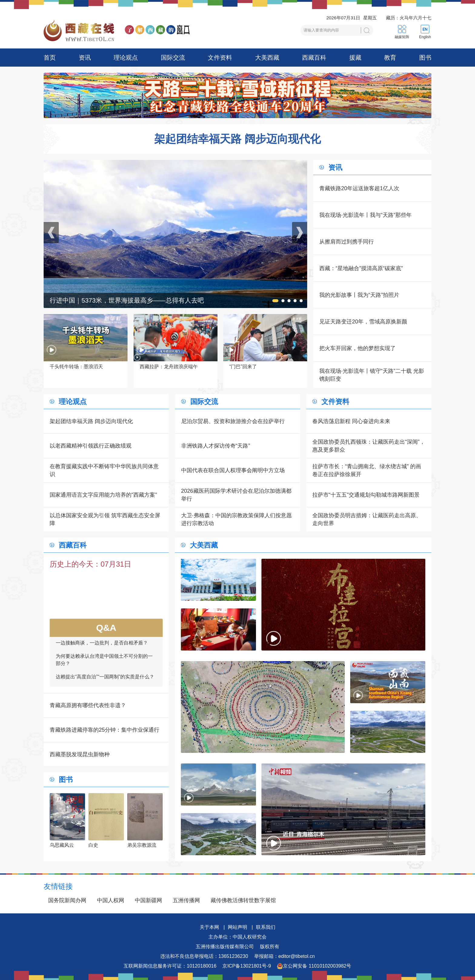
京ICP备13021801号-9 (247, 966)
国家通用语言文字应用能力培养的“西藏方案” (103, 495)
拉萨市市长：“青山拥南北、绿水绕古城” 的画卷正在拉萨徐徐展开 (367, 470)
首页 (50, 58)
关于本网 (209, 927)
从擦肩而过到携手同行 (347, 242)
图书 (425, 58)
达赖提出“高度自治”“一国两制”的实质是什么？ (105, 680)
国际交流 (173, 58)
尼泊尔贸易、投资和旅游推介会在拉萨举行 (233, 421)
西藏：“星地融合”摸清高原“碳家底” (361, 268)
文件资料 (220, 58)
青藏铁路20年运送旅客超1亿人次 (359, 188)
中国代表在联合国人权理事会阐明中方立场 (233, 470)
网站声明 (237, 927)
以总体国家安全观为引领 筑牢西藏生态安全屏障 (105, 519)
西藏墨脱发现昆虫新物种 (80, 754)
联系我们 (266, 927)
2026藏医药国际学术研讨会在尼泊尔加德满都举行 (236, 495)
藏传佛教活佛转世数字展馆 (243, 900)
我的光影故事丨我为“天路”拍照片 (359, 295)
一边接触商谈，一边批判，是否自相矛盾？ (102, 646)
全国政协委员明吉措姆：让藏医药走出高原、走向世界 (367, 519)
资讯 (85, 58)
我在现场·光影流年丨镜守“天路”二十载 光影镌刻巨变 (372, 375)
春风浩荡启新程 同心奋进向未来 (351, 421)
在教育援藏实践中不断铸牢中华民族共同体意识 (104, 470)
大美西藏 (267, 58)
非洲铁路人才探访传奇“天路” (216, 446)
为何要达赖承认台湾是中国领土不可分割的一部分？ (104, 663)
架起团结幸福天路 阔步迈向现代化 (237, 139)
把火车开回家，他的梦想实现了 (357, 348)
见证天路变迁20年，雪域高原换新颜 (363, 322)
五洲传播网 (186, 900)
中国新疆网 (148, 900)
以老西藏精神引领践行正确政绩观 (91, 446)
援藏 (355, 58)
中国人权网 (111, 900)
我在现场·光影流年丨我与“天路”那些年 (365, 215)
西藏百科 (314, 58)
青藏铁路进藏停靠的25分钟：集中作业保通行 (105, 730)
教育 (390, 58)
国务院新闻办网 (67, 900)
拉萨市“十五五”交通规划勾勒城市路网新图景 (366, 495)
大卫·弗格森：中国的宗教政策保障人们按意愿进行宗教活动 (236, 519)
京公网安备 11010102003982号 (314, 966)
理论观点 (126, 58)
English (425, 37)
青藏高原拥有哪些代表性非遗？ (88, 705)
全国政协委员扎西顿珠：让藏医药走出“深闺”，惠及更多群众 (369, 446)
